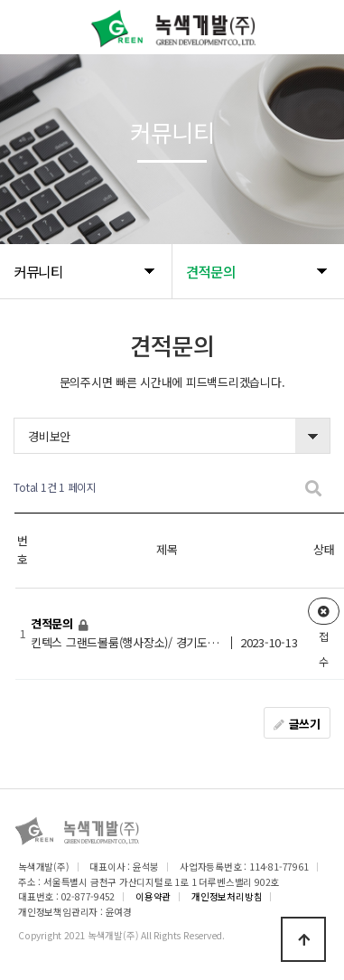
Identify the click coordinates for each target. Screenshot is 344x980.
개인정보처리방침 (227, 896)
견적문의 (54, 623)
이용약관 (153, 896)
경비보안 (49, 436)
